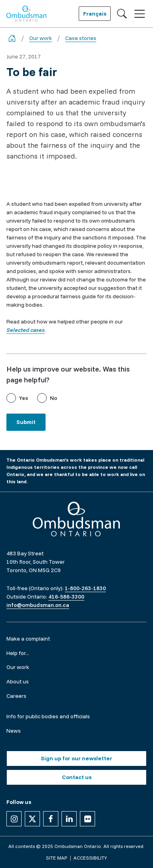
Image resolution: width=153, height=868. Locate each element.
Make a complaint (28, 639)
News (14, 731)
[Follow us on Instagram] (14, 819)
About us (18, 681)
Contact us (77, 777)
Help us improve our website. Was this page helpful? (68, 374)
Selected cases (26, 330)
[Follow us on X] (32, 819)
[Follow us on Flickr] (87, 819)
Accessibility (90, 858)
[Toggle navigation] (140, 14)
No (54, 398)
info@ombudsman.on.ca (38, 605)
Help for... (18, 653)
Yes (24, 398)
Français (95, 14)
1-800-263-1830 (85, 588)
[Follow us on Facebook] (51, 819)
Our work (41, 38)
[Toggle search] (122, 14)
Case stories (81, 38)
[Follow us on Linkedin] (69, 819)
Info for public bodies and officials (48, 716)
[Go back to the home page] (12, 38)
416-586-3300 (66, 597)
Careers (16, 696)
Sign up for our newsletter (76, 758)
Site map (57, 858)
